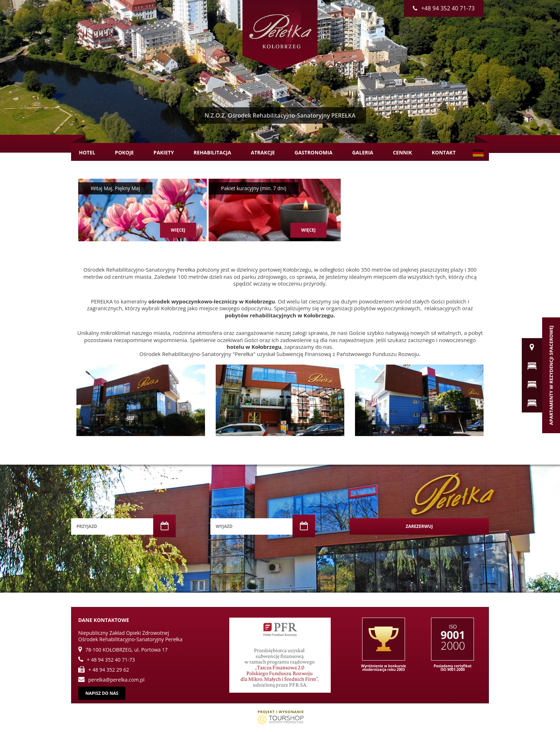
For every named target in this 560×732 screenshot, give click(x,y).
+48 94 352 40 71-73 (444, 8)
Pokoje (124, 152)
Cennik (402, 152)
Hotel (87, 152)
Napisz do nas (102, 693)
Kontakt (444, 152)
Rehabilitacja (212, 152)
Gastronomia (314, 152)
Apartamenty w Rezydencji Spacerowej (551, 375)
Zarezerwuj (419, 526)
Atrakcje (263, 152)
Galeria (363, 152)
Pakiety (164, 152)
